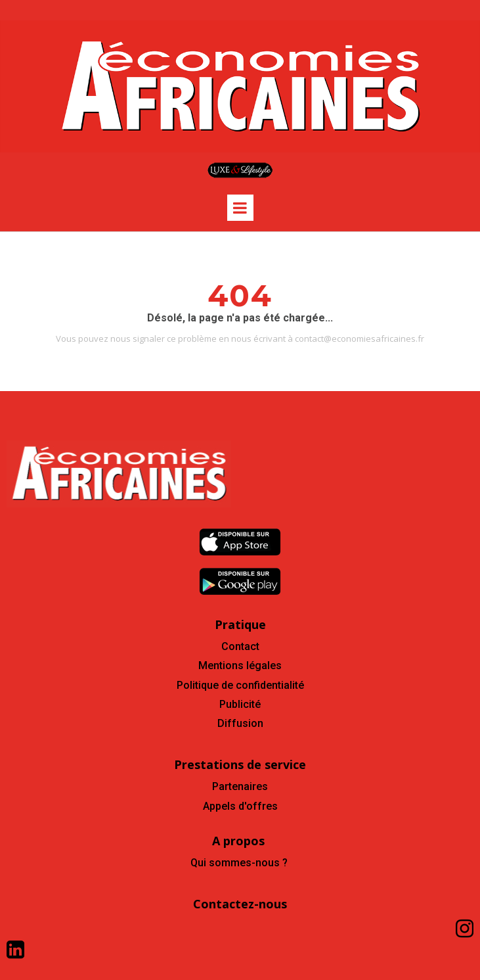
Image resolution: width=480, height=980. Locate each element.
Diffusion (240, 723)
